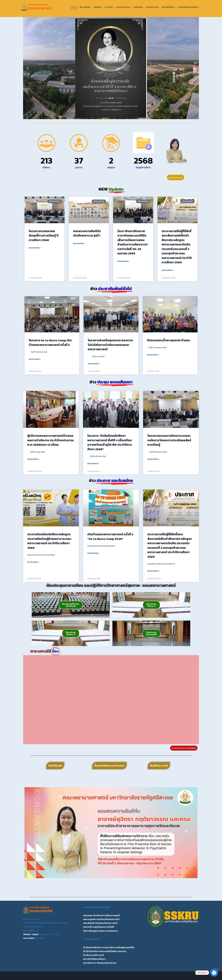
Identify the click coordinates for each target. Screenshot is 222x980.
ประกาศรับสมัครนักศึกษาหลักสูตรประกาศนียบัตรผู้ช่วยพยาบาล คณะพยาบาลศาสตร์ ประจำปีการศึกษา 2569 (49, 541)
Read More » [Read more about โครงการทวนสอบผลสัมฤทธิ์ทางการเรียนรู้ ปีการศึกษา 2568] (35, 248)
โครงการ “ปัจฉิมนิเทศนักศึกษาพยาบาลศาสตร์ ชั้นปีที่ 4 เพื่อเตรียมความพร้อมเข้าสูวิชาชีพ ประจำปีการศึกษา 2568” (110, 442)
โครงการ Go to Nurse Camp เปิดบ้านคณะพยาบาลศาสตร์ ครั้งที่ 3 (50, 343)
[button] (28, 68)
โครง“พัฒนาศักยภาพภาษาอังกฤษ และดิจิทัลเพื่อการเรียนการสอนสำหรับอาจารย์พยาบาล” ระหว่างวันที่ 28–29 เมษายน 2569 (133, 242)
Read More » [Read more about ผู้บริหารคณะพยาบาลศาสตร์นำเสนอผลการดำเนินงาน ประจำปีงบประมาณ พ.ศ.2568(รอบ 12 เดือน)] (33, 459)
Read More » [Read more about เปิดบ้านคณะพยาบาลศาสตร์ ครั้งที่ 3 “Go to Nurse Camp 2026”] (93, 553)
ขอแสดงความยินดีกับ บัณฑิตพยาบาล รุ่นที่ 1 (87, 233)
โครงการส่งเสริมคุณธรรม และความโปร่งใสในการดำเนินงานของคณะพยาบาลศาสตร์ (110, 345)
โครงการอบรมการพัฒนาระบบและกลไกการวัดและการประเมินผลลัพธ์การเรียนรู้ (169, 440)
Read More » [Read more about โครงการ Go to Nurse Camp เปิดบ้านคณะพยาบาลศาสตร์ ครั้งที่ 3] (35, 359)
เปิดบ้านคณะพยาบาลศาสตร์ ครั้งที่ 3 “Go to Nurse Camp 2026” (110, 537)
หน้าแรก (74, 7)
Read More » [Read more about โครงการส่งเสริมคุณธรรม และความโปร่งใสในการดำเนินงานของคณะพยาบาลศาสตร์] (94, 364)
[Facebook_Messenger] (214, 973)
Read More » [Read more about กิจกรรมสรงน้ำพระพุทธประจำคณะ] (153, 355)
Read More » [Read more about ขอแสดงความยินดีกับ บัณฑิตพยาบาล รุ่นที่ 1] (79, 243)
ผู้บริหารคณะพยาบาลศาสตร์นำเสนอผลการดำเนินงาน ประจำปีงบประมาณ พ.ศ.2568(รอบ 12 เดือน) (51, 440)
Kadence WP (120, 976)
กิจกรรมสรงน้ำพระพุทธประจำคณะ (169, 340)
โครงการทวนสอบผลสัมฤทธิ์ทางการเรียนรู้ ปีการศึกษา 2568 (44, 236)
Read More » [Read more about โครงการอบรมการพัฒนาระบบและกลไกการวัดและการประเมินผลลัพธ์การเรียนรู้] (153, 459)
